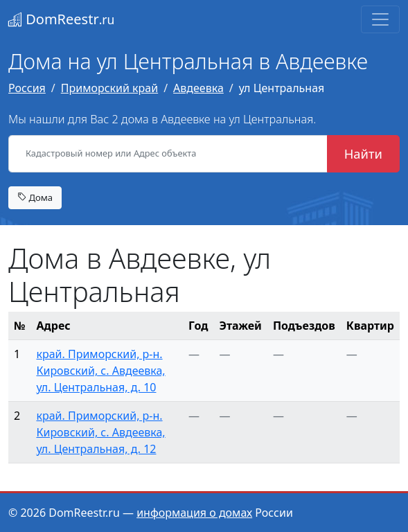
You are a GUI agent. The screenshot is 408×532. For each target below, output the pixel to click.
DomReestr (61, 19)
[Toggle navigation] (380, 19)
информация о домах (194, 513)
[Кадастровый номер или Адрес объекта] (168, 154)
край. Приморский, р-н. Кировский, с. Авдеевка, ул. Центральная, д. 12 (100, 432)
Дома (35, 197)
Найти (363, 153)
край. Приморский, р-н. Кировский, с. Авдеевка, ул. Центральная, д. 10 (100, 371)
